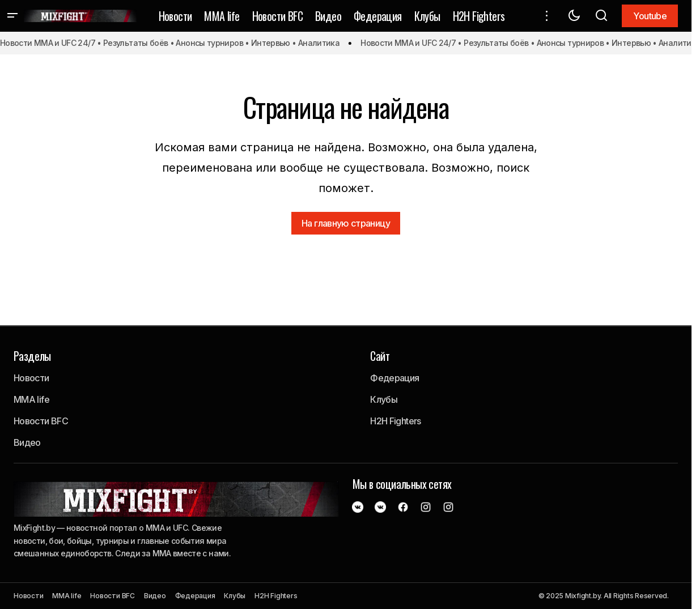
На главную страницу (346, 223)
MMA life (31, 399)
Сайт (380, 356)
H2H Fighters (395, 421)
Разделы (32, 356)
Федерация (394, 378)
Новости (31, 378)
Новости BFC (41, 421)
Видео (27, 442)
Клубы (384, 399)
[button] (12, 16)
